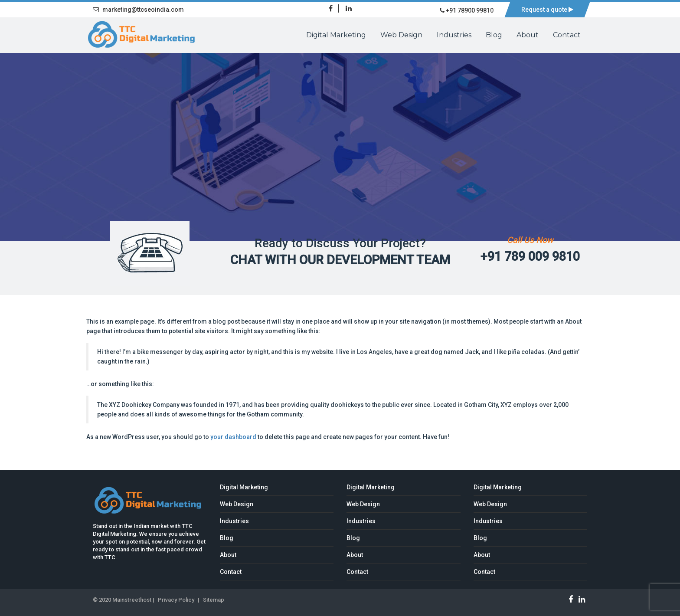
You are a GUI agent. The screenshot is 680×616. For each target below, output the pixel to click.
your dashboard (233, 437)
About (528, 35)
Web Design (401, 35)
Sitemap (214, 600)
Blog (494, 35)
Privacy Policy (176, 600)
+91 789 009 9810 (530, 256)
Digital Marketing (336, 35)
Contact (567, 35)
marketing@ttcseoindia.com (138, 10)
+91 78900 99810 (467, 10)
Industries (454, 35)
